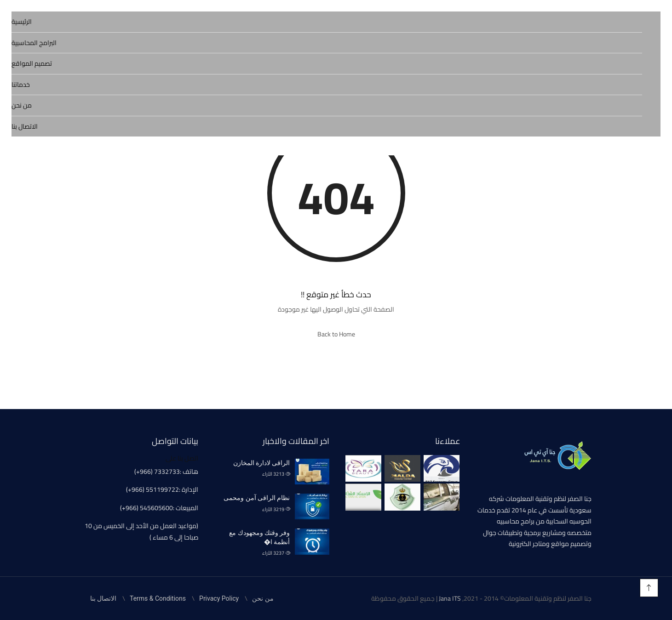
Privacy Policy (219, 598)
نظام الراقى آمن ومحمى (257, 498)
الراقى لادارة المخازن (262, 463)
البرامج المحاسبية (34, 43)
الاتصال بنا (25, 126)
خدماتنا (21, 85)
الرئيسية (22, 22)
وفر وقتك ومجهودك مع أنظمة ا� (259, 537)
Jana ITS (450, 598)
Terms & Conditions (158, 598)
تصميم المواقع (32, 63)
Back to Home (336, 334)
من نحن (22, 105)
